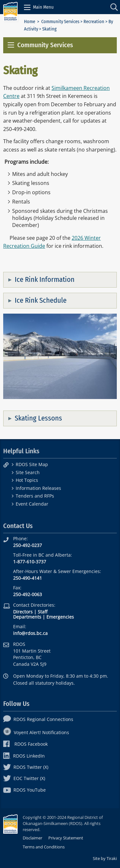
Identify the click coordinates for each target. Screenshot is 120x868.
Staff (43, 612)
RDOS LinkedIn (24, 756)
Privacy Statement (66, 838)
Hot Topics (27, 480)
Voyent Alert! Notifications (36, 732)
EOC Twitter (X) (24, 778)
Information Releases (38, 488)
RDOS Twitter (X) (26, 767)
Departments (27, 617)
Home (30, 22)
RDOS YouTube (24, 790)
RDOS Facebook (25, 744)
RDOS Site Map (32, 464)
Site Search (28, 472)
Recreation (94, 22)
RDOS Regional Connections (38, 719)
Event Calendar (32, 504)
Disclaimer (32, 838)
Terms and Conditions (44, 847)
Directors (23, 612)
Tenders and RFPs (35, 496)
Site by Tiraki (105, 858)
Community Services (60, 22)
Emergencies (60, 617)
